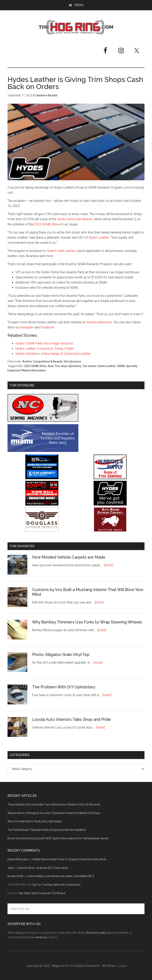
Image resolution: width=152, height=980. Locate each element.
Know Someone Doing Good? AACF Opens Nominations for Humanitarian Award (58, 838)
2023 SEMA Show (47, 224)
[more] (108, 565)
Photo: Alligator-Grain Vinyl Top (61, 655)
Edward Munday (18, 859)
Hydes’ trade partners (62, 251)
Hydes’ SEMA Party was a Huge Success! (44, 343)
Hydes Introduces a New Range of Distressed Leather (53, 354)
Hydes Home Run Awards (75, 219)
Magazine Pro (60, 966)
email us (41, 937)
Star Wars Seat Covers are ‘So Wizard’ (42, 893)
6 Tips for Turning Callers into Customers (55, 885)
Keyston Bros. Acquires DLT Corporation (43, 868)
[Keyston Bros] (110, 531)
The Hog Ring (76, 27)
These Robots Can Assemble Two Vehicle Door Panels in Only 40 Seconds (54, 804)
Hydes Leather (99, 238)
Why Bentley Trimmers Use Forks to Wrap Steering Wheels (87, 622)
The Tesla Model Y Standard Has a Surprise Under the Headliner (47, 830)
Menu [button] (79, 5)
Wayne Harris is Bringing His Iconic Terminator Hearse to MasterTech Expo (54, 813)
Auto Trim (54, 366)
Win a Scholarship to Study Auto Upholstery (35, 821)
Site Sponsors (72, 361)
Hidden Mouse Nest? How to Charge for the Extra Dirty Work (69, 859)
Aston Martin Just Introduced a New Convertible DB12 (61, 876)
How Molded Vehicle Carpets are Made (69, 557)
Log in (122, 966)
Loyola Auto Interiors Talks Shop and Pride (71, 719)
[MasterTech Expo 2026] (42, 504)
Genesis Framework (87, 966)
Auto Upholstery (71, 366)
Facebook (47, 327)
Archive (27, 361)
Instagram (27, 327)
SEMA (121, 366)
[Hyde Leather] (110, 504)
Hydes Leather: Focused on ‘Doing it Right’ (45, 349)
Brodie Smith (16, 876)
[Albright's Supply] (110, 478)
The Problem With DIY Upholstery (64, 687)
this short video (96, 933)
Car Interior (90, 366)
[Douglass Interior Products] (42, 531)
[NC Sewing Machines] (43, 421)
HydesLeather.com (99, 322)
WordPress (109, 966)
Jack (10, 868)
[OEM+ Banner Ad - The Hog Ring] (42, 478)
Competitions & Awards (48, 361)
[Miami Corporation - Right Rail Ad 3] (43, 451)
